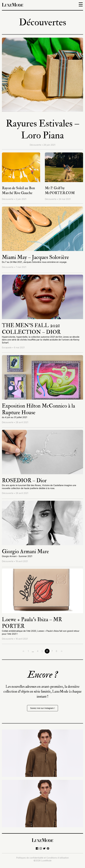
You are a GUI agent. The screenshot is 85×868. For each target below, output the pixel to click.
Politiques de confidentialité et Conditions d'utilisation (42, 858)
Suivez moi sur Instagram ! (42, 708)
